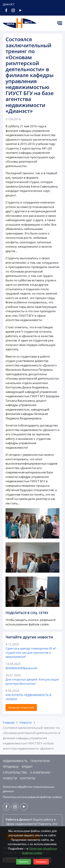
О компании (40, 773)
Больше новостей (21, 707)
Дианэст (9, 4)
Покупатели (40, 761)
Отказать (41, 862)
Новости (26, 722)
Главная (9, 722)
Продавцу (11, 767)
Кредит (27, 767)
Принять (23, 862)
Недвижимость (15, 761)
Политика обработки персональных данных (29, 789)
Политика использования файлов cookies (32, 797)
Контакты (28, 778)
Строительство (15, 773)
